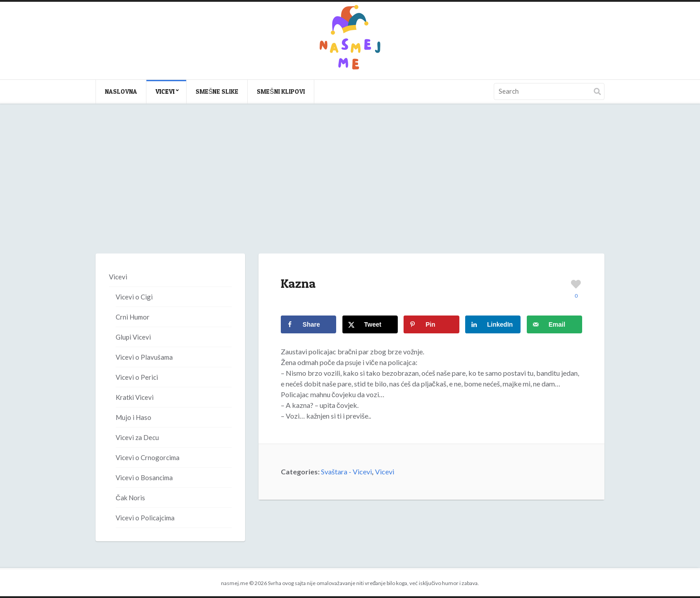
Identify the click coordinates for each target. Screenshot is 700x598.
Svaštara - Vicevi (346, 471)
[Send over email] (554, 324)
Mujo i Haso (133, 417)
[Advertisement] (350, 187)
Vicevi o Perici (137, 377)
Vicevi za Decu (137, 437)
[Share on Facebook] (308, 324)
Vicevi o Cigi (134, 297)
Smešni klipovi (281, 91)
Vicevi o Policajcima (145, 518)
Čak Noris (130, 498)
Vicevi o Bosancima (144, 478)
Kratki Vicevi (135, 397)
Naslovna (121, 91)
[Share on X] (370, 324)
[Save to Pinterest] (431, 324)
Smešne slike (217, 91)
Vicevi (165, 91)
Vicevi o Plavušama (144, 357)
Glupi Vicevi (133, 337)
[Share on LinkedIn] (493, 324)
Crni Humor (133, 317)
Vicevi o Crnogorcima (148, 457)
